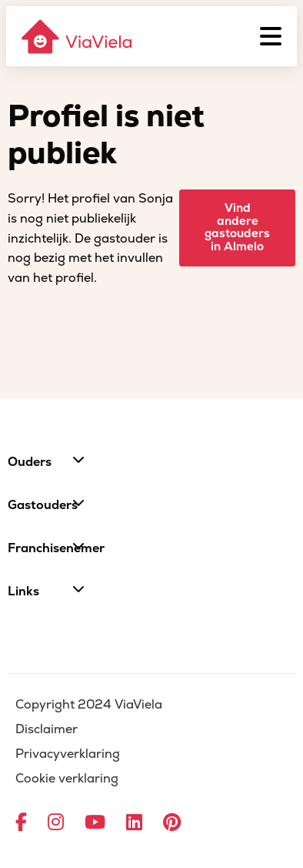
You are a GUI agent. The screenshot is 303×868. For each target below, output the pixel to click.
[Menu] (271, 36)
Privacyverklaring (68, 754)
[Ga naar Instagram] (56, 823)
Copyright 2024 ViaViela (89, 705)
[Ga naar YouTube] (95, 823)
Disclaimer (47, 729)
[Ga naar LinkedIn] (134, 823)
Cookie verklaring (67, 779)
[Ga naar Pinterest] (172, 823)
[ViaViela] (78, 37)
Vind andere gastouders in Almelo (237, 228)
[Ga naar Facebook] (21, 823)
